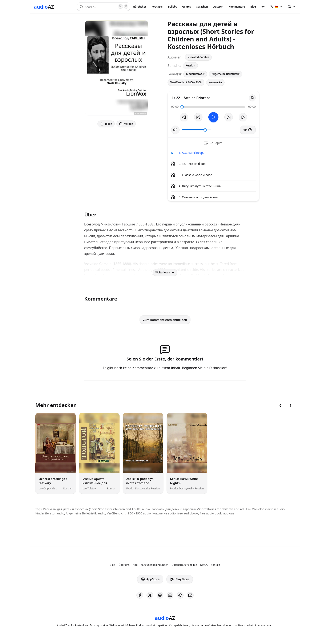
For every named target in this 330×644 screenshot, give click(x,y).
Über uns (124, 565)
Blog (253, 7)
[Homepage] (44, 7)
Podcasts (157, 7)
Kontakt (216, 565)
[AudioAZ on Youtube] (170, 595)
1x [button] (248, 130)
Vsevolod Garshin (198, 57)
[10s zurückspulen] (198, 117)
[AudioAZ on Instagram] (160, 595)
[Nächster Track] (243, 117)
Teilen (106, 124)
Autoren (218, 7)
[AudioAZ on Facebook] (140, 595)
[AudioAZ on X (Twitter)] (150, 595)
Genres (187, 7)
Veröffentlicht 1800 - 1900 (186, 82)
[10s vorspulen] (229, 117)
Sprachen (202, 7)
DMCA (204, 565)
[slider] (182, 107)
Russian (190, 66)
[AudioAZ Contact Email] (190, 595)
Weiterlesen (165, 272)
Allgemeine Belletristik (226, 74)
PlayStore (180, 579)
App (135, 565)
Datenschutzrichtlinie (184, 565)
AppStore (150, 579)
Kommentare (237, 7)
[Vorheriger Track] (184, 117)
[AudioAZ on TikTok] (180, 595)
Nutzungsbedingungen (155, 565)
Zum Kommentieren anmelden (165, 320)
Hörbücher (140, 7)
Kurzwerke (215, 82)
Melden (126, 124)
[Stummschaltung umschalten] (175, 130)
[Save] (252, 98)
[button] (276, 7)
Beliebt (172, 7)
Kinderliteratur (195, 74)
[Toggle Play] (213, 117)
